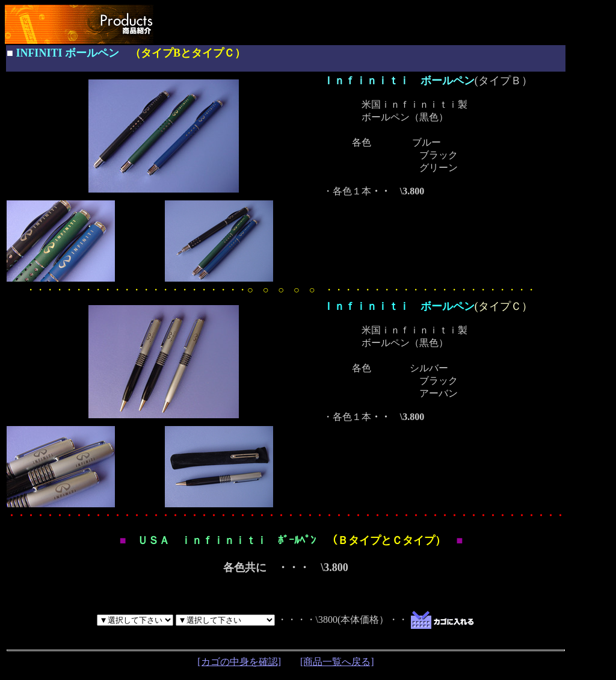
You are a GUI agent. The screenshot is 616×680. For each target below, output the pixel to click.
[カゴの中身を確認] (239, 662)
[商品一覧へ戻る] (337, 662)
